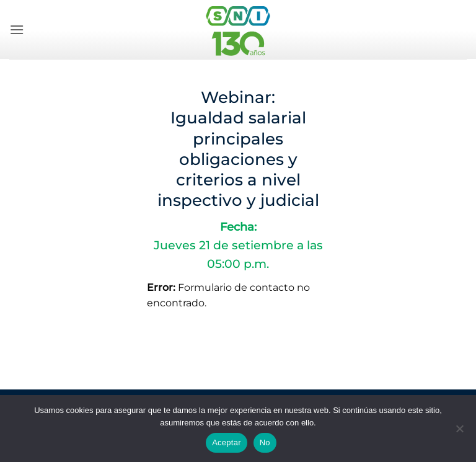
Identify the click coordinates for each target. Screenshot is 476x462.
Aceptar (227, 442)
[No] (459, 432)
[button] (17, 29)
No (265, 442)
